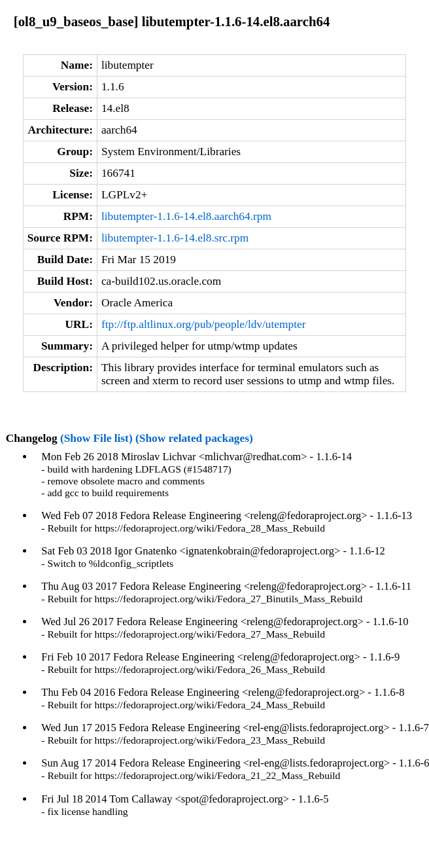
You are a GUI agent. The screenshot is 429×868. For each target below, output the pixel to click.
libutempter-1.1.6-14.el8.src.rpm (175, 238)
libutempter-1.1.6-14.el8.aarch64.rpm (186, 216)
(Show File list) (96, 438)
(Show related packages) (194, 438)
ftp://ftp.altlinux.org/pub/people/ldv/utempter (204, 324)
